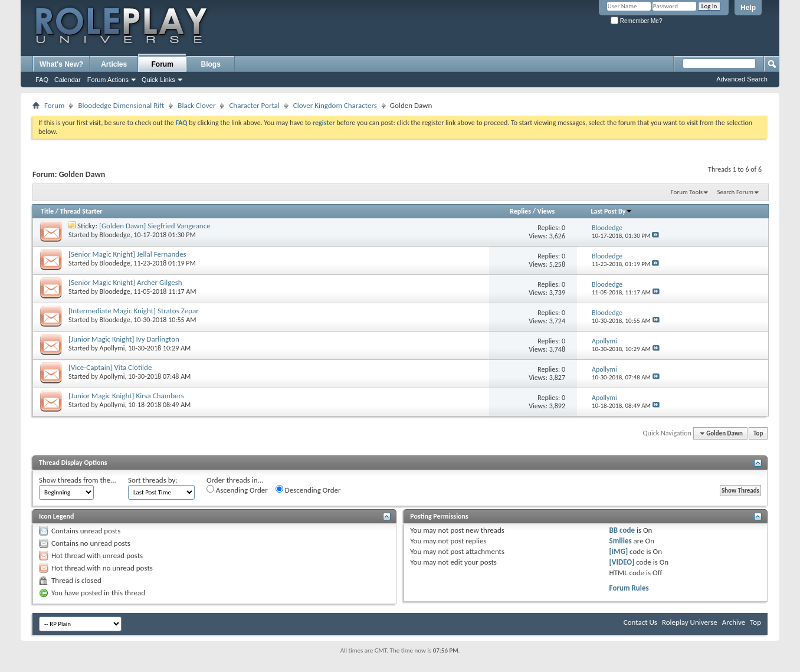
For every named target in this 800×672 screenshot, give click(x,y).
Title (47, 211)
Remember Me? (636, 21)
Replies (520, 211)
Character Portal (254, 105)
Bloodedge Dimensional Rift (121, 105)
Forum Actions (108, 80)
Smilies (621, 541)
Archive (734, 622)
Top (758, 433)
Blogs (211, 64)
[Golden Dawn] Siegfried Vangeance (155, 226)
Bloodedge (115, 235)
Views (546, 211)
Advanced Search (742, 79)
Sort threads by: (153, 480)
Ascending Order (237, 490)
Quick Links (158, 80)
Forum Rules (629, 588)
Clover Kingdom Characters (335, 105)
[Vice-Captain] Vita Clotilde (110, 367)
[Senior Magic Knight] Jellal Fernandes (127, 254)
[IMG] (619, 551)
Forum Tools (687, 192)
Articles (114, 64)
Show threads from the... (78, 480)
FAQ (42, 80)
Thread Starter (81, 211)
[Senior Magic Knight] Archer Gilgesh (125, 282)
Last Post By (612, 211)
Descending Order (308, 490)
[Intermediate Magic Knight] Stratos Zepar (134, 311)
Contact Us (640, 622)
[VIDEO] (622, 562)
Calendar (68, 80)
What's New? (61, 64)
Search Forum (736, 192)
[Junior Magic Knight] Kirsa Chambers (126, 396)
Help (748, 8)
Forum (163, 64)
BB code (622, 530)
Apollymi (112, 348)
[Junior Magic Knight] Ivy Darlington (124, 339)
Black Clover (196, 105)
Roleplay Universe (690, 622)
